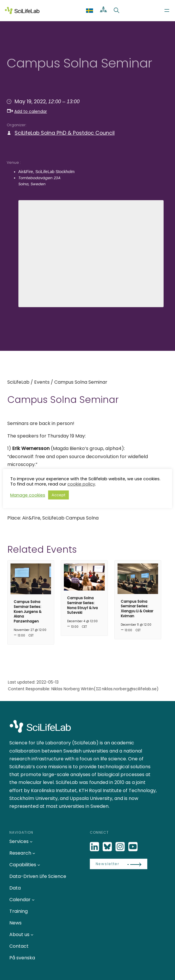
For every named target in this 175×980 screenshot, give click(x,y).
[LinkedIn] (95, 847)
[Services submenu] (31, 842)
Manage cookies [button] (28, 495)
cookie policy (81, 484)
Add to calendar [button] (27, 111)
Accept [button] (58, 495)
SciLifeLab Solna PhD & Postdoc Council (65, 133)
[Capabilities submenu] (39, 865)
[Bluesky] (108, 847)
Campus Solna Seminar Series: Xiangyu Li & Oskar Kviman (137, 609)
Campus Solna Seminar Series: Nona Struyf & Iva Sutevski (82, 605)
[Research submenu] (34, 853)
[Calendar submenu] (33, 900)
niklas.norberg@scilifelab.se (129, 689)
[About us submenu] (32, 935)
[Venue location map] (91, 253)
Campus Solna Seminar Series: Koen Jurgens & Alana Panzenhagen (28, 611)
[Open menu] (167, 10)
